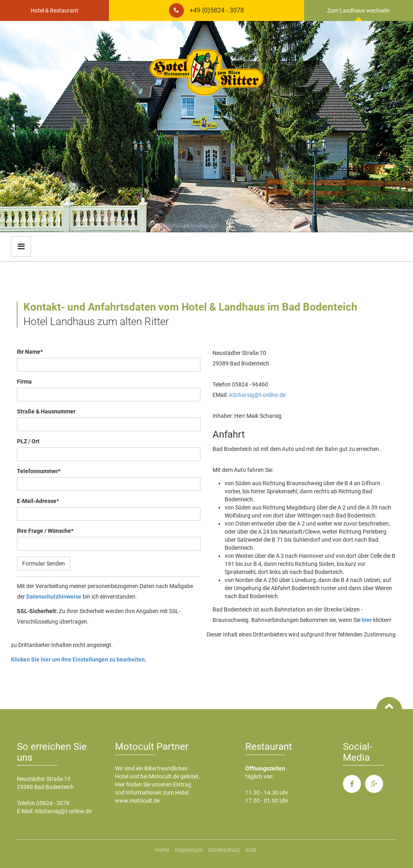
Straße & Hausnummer (46, 411)
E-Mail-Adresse (38, 501)
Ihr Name (30, 352)
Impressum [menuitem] (189, 850)
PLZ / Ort (28, 441)
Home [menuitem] (162, 850)
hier (367, 620)
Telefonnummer (39, 471)
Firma (24, 382)
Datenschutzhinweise (54, 597)
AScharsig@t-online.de (257, 395)
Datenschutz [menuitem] (224, 850)
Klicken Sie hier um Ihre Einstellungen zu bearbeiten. (79, 659)
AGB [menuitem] (251, 850)
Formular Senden (44, 563)
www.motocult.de (137, 801)
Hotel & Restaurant (54, 10)
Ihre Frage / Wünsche (45, 531)
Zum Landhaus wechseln (358, 10)
